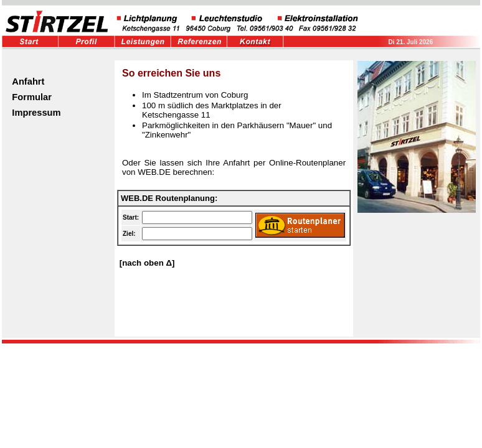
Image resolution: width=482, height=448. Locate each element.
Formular (32, 97)
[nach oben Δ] (146, 263)
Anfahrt (28, 82)
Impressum (36, 113)
